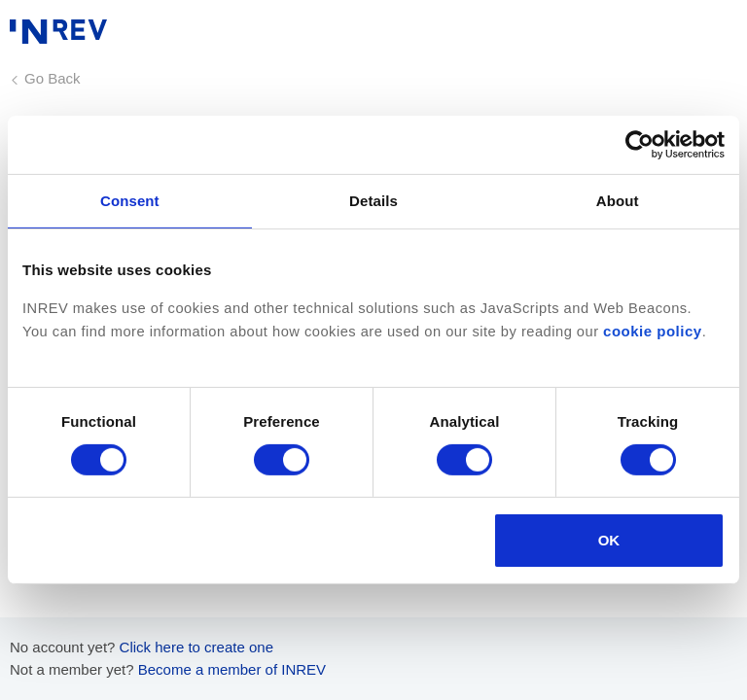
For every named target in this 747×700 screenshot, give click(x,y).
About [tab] (618, 201)
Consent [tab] (130, 201)
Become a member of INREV (232, 669)
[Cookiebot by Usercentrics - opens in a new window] (640, 145)
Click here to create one (196, 647)
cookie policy (653, 331)
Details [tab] (373, 201)
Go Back (53, 78)
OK (609, 540)
